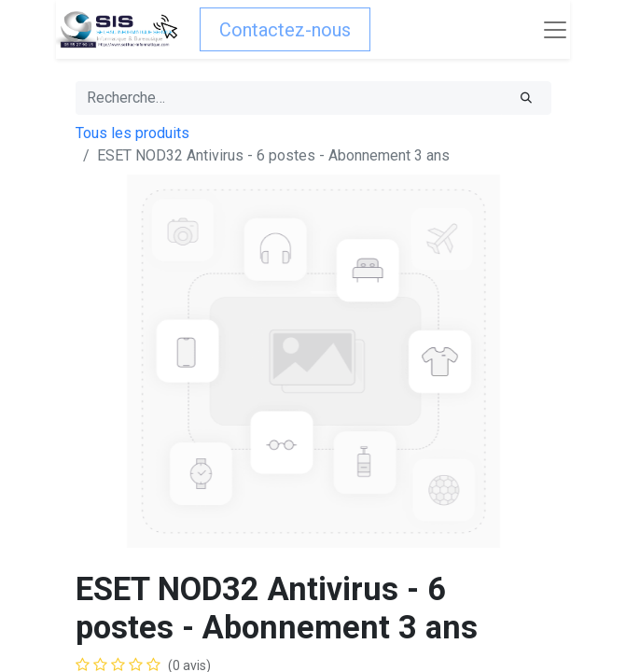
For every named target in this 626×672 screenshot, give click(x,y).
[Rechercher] (526, 98)
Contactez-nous (285, 30)
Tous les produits (132, 133)
